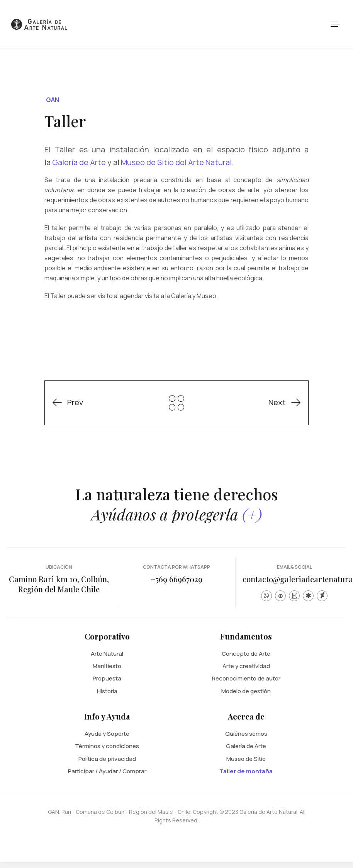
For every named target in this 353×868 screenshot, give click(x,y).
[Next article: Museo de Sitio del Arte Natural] (279, 402)
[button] (335, 24)
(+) (252, 514)
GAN (53, 100)
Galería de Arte (79, 162)
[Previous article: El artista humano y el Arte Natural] (73, 402)
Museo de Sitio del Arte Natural (176, 162)
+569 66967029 (177, 579)
